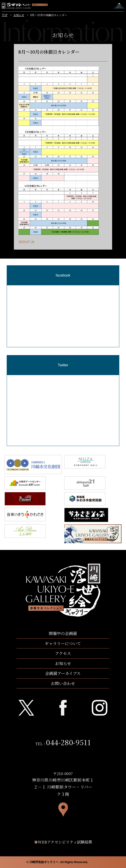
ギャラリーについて (63, 643)
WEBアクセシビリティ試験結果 (63, 842)
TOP (5, 15)
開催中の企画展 (63, 633)
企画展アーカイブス (63, 673)
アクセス (63, 653)
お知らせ (19, 15)
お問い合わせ (63, 683)
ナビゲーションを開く (119, 6)
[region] (63, 340)
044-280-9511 (68, 742)
